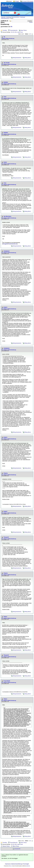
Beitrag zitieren (28, 58)
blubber (6, 82)
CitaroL (6, 473)
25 (11, 32)
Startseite (3, 17)
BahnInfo (28, 866)
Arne (5, 97)
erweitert (31, 22)
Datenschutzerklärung (17, 864)
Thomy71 (6, 537)
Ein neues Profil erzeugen (28, 1)
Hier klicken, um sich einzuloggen (10, 858)
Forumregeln (26, 864)
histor (5, 162)
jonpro (5, 307)
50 (13, 32)
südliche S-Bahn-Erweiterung (8, 39)
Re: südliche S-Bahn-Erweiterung (9, 64)
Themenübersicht (14, 30)
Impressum (8, 864)
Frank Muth (7, 681)
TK (12, 27)
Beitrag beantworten (17, 58)
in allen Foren (20, 32)
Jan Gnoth (7, 63)
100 (15, 32)
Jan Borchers (7, 216)
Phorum (10, 866)
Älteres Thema (16, 846)
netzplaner (7, 251)
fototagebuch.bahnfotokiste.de (10, 244)
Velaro (5, 617)
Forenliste (5, 30)
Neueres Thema (6, 846)
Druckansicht (17, 849)
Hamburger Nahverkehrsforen (13, 17)
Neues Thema (24, 30)
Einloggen (17, 1)
